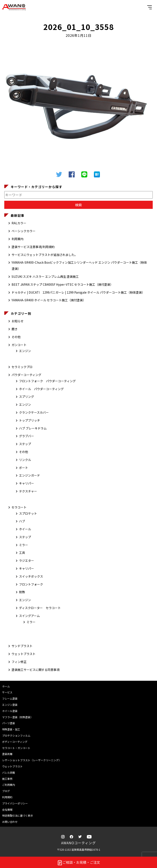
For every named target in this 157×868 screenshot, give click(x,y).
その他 (16, 337)
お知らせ (18, 321)
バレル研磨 (9, 772)
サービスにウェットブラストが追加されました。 (44, 255)
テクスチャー (28, 491)
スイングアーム (29, 616)
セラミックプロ (22, 367)
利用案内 (18, 239)
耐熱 (22, 592)
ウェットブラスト (24, 654)
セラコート (19, 507)
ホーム (6, 686)
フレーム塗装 (10, 698)
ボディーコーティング (15, 742)
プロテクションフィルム (16, 735)
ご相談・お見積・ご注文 (79, 863)
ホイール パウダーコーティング (41, 389)
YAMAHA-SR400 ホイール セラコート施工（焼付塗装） (49, 300)
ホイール (25, 529)
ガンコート (19, 345)
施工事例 (7, 779)
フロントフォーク (31, 584)
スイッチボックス (31, 576)
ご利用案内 (9, 785)
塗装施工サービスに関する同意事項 (36, 670)
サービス (7, 692)
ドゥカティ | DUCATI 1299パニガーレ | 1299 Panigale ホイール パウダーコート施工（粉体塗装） (78, 292)
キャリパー (27, 483)
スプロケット (28, 513)
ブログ (6, 791)
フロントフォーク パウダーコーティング (47, 381)
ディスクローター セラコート (40, 608)
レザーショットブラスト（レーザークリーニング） (32, 760)
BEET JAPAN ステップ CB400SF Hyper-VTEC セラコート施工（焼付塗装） (62, 284)
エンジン (25, 351)
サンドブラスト (22, 646)
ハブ (22, 521)
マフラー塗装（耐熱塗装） (18, 717)
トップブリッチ (30, 420)
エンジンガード (30, 475)
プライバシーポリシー (15, 803)
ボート (24, 468)
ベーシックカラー (24, 231)
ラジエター (27, 560)
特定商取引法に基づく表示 (18, 815)
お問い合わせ (10, 822)
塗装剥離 (7, 754)
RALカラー (19, 223)
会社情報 (7, 809)
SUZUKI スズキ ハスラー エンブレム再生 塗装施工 (45, 276)
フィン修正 (19, 662)
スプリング (27, 397)
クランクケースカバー (34, 412)
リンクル (25, 460)
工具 (22, 553)
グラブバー (27, 436)
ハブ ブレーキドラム (33, 428)
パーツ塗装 (9, 723)
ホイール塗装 (10, 711)
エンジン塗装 (10, 705)
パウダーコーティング (26, 375)
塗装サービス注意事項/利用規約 (33, 247)
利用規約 (7, 797)
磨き (15, 329)
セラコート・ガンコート (16, 748)
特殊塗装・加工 (11, 729)
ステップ (25, 444)
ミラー (24, 545)
